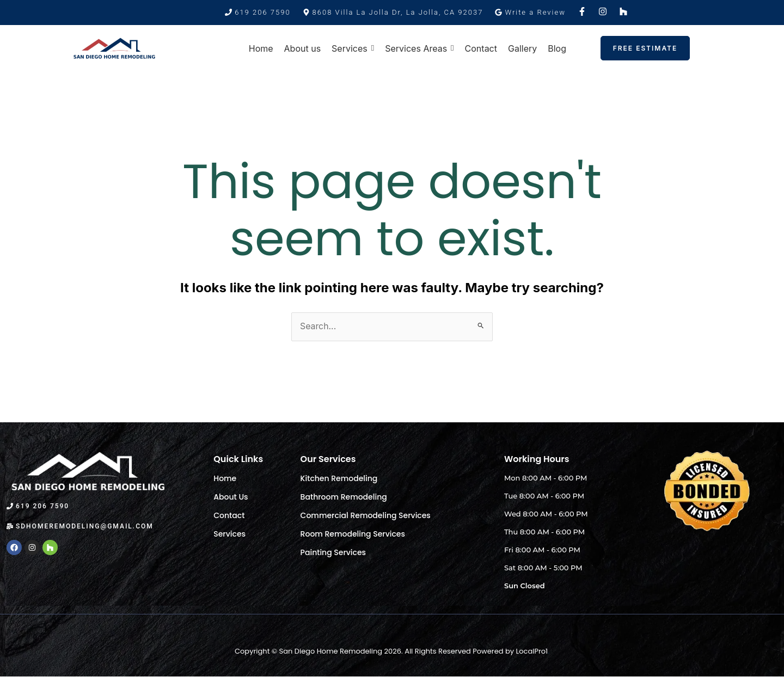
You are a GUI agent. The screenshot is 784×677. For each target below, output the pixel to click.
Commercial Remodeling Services (366, 515)
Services (229, 534)
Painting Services (333, 552)
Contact (229, 515)
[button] (393, 12)
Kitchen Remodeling (339, 478)
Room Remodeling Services (353, 534)
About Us (231, 497)
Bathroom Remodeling (344, 497)
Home (225, 478)
